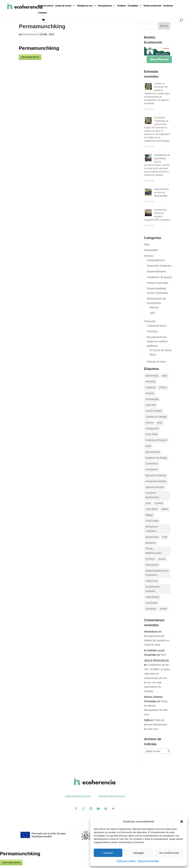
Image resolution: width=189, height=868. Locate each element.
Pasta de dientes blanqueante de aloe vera (156, 725)
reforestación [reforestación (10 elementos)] (152, 565)
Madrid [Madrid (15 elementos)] (165, 509)
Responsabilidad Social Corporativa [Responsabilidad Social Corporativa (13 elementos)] (157, 573)
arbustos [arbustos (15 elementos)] (150, 393)
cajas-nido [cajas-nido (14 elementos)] (151, 405)
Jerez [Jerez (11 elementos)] (148, 503)
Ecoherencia (31, 34)
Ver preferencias (169, 853)
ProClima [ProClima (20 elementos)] (150, 559)
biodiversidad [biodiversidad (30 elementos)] (152, 399)
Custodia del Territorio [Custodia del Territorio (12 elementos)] (156, 440)
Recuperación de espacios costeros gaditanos (157, 342)
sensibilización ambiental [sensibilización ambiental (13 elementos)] (153, 589)
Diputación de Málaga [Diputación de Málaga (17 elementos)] (156, 458)
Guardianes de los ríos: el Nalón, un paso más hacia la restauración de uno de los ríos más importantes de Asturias (157, 678)
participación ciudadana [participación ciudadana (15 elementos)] (152, 529)
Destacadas (151, 250)
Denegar (139, 853)
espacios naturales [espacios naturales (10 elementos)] (155, 487)
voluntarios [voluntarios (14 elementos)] (151, 609)
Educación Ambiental (159, 266)
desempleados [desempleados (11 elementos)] (153, 452)
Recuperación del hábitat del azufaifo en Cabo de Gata (157, 640)
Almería (154, 307)
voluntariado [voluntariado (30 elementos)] (152, 603)
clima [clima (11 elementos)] (160, 423)
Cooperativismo (156, 260)
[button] (182, 822)
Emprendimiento (156, 271)
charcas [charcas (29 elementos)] (150, 423)
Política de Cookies (126, 861)
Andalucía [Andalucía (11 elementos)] (151, 387)
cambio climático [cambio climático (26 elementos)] (154, 411)
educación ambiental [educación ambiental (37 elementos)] (156, 475)
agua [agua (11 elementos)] (165, 376)
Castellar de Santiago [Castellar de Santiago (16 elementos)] (156, 417)
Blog (147, 244)
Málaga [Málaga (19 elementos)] (149, 515)
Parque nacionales (158, 283)
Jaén (152, 313)
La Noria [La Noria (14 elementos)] (159, 503)
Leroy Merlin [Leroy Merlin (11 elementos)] (152, 509)
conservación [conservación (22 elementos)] (152, 429)
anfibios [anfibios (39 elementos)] (163, 387)
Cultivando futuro (157, 326)
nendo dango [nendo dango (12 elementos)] (152, 521)
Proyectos (150, 321)
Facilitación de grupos (159, 277)
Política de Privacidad (148, 861)
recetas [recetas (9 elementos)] (162, 559)
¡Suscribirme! (159, 59)
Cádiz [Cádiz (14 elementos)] (148, 446)
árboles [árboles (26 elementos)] (164, 609)
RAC (164, 655)
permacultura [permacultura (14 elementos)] (152, 537)
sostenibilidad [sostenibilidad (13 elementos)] (152, 597)
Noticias (149, 256)
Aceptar (108, 853)
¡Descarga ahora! (30, 57)
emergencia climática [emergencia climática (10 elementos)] (156, 481)
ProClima (152, 331)
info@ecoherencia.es (112, 796)
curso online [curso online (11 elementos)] (152, 434)
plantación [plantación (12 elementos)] (151, 543)
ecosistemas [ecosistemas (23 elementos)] (152, 469)
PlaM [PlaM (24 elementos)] (165, 537)
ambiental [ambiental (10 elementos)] (150, 382)
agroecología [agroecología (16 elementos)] (152, 376)
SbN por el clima (156, 362)
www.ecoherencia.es (78, 796)
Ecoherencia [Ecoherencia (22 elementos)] (152, 464)
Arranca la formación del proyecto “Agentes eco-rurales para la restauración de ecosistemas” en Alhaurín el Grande (157, 93)
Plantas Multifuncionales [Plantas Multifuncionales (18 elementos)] (154, 551)
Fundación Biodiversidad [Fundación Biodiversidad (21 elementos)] (152, 495)
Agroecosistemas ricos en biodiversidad (162, 193)
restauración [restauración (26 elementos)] (152, 581)
